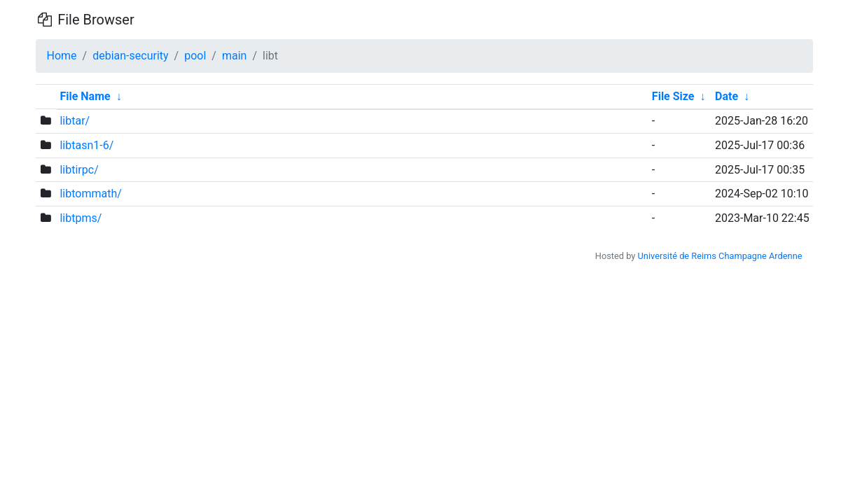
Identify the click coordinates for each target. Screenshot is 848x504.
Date (727, 96)
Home (62, 56)
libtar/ (75, 121)
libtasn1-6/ (86, 145)
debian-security (130, 56)
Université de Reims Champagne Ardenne (720, 256)
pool (195, 56)
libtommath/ (90, 194)
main (234, 56)
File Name (85, 96)
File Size (673, 96)
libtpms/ (81, 218)
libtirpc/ (79, 170)
